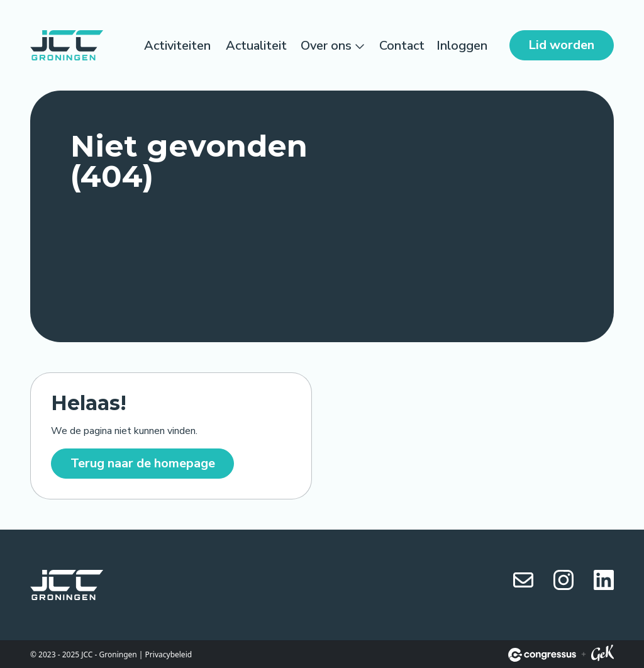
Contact (402, 46)
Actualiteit (256, 46)
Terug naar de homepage (143, 463)
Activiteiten (177, 46)
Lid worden (561, 45)
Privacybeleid (169, 654)
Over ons (326, 46)
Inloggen (462, 46)
